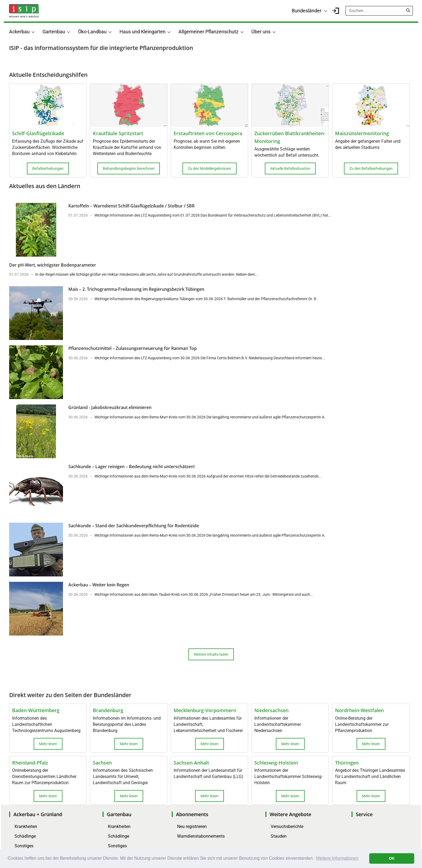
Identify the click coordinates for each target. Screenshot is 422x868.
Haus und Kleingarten (143, 32)
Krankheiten (26, 826)
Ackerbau (19, 32)
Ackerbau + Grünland (38, 814)
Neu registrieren (192, 826)
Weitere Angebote (290, 814)
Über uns (261, 32)
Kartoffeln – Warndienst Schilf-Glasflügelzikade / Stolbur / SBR (131, 206)
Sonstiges (24, 846)
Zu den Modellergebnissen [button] (210, 168)
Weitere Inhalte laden (211, 654)
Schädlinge (25, 836)
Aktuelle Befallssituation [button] (290, 168)
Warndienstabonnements (201, 836)
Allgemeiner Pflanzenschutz (208, 32)
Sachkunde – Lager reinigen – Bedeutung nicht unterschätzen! (131, 467)
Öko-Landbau (92, 32)
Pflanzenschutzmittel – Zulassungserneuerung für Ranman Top (133, 348)
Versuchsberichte (287, 826)
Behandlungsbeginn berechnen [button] (129, 168)
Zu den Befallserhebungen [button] (371, 168)
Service (364, 814)
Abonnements (192, 814)
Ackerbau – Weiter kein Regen (99, 585)
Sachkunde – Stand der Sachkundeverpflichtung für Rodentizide (134, 526)
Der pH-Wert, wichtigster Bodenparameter (53, 265)
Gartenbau (54, 32)
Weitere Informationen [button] (337, 858)
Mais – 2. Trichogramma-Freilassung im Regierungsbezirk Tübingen (136, 289)
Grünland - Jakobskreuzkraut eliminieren (110, 407)
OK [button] (392, 858)
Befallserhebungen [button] (48, 168)
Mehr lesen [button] (48, 744)
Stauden (279, 836)
